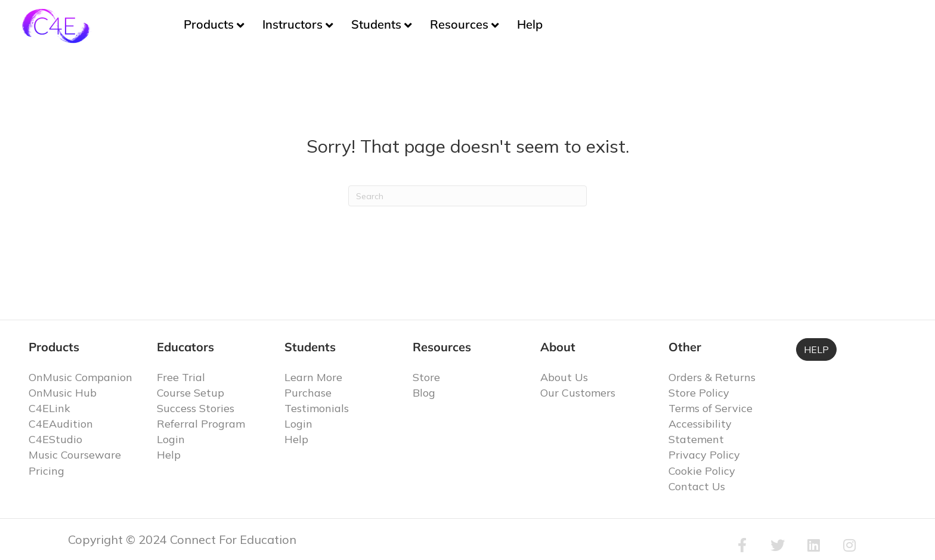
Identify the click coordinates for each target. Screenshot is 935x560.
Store (426, 377)
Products (209, 24)
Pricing (47, 471)
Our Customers (578, 393)
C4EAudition (61, 424)
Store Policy (699, 393)
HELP (816, 349)
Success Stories (196, 408)
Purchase (308, 393)
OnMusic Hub (63, 393)
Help (530, 24)
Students (376, 24)
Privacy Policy (704, 455)
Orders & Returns (712, 377)
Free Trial (181, 377)
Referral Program (201, 424)
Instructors (292, 24)
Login (171, 439)
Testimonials (317, 408)
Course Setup (191, 393)
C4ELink (49, 408)
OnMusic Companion (81, 377)
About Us (564, 377)
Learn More (313, 377)
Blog (424, 393)
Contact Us (697, 486)
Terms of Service (710, 408)
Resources (459, 24)
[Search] (467, 196)
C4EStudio (55, 439)
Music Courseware (75, 455)
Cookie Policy (702, 471)
